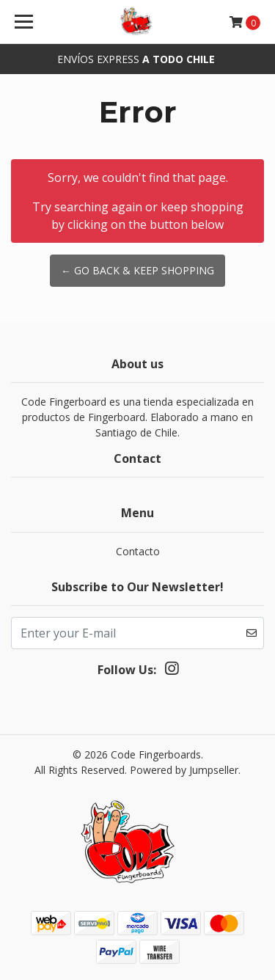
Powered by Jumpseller (184, 770)
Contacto (138, 551)
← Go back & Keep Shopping (137, 270)
